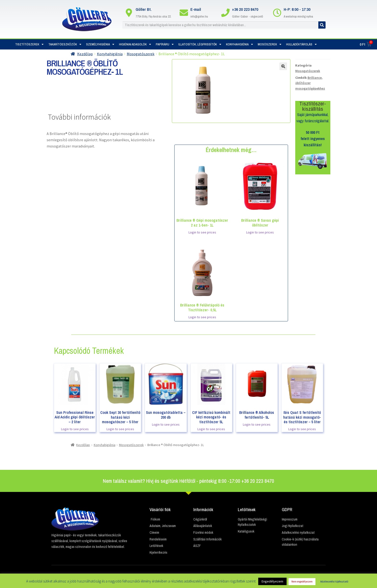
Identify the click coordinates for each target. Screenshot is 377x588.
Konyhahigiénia (239, 44)
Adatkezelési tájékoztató (334, 582)
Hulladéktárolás (301, 44)
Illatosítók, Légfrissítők (200, 44)
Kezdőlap (85, 54)
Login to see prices (202, 232)
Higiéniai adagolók (135, 44)
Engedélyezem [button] (272, 581)
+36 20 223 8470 (245, 9)
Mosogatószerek (141, 54)
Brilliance (315, 78)
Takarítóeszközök (65, 44)
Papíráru (165, 44)
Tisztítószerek (29, 44)
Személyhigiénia (100, 44)
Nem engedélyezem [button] (302, 582)
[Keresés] (322, 25)
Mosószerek (270, 44)
